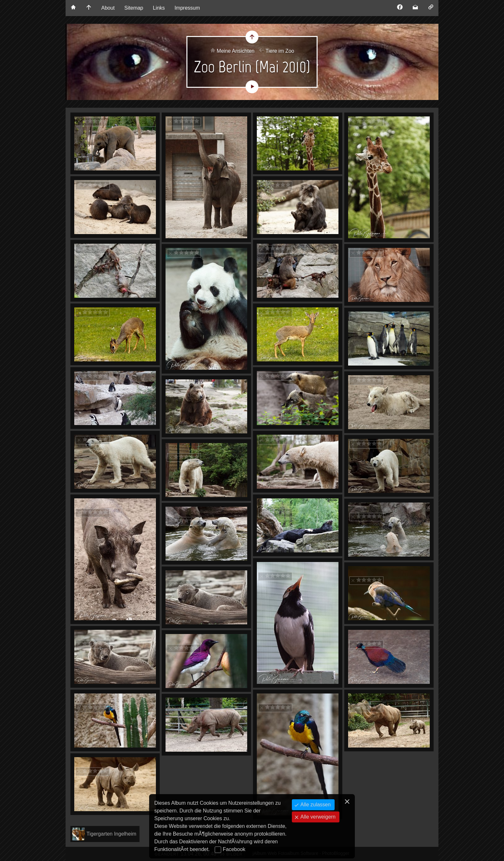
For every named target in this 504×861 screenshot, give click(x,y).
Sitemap (134, 8)
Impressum (187, 8)
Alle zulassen (315, 805)
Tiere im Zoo (280, 51)
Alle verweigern (317, 817)
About (108, 8)
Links (159, 8)
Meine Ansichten (235, 51)
